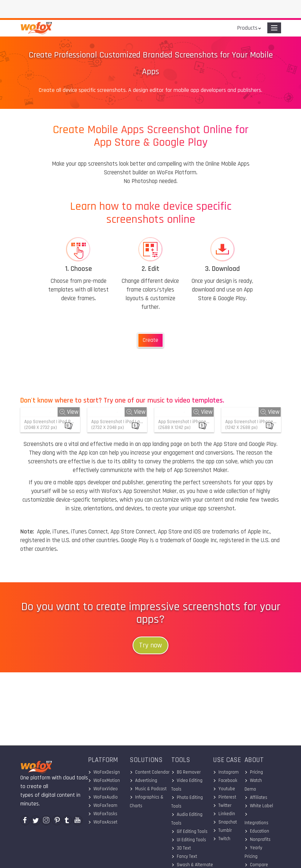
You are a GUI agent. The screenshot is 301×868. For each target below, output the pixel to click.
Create (150, 340)
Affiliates (256, 797)
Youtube (224, 789)
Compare (256, 865)
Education (257, 831)
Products (247, 28)
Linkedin (224, 814)
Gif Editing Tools (189, 831)
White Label (259, 806)
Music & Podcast (148, 789)
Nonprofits (258, 839)
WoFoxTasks (103, 814)
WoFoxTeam (103, 805)
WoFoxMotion (104, 780)
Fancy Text (184, 856)
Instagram (226, 772)
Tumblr (222, 830)
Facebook (225, 780)
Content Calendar (150, 772)
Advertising (143, 780)
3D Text (181, 848)
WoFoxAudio (103, 797)
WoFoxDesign (104, 772)
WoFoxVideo (103, 789)
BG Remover (186, 772)
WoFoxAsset (103, 822)
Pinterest (225, 797)
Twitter (222, 805)
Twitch (222, 839)
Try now (150, 645)
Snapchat (225, 822)
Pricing (254, 772)
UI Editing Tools (189, 840)
